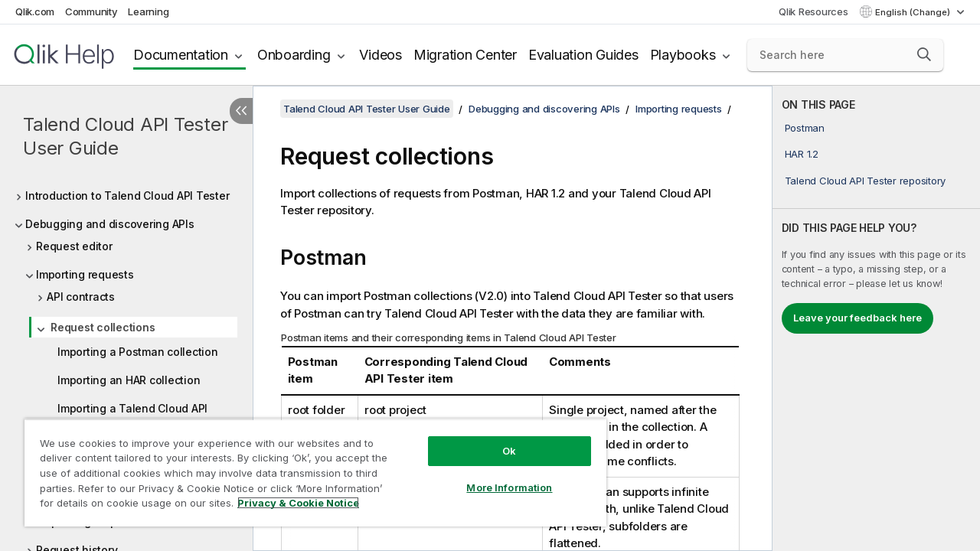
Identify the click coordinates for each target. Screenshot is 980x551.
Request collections (103, 327)
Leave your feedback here (857, 318)
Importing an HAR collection (129, 380)
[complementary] (876, 318)
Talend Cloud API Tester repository (866, 181)
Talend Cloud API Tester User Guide (125, 136)
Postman (805, 128)
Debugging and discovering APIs (110, 224)
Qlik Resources (813, 11)
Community (91, 11)
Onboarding (294, 55)
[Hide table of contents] (241, 111)
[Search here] (845, 55)
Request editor (74, 246)
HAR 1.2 (802, 154)
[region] (309, 467)
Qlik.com (35, 11)
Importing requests (85, 274)
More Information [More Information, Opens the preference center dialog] (498, 476)
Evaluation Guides (583, 55)
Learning (148, 11)
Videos (381, 55)
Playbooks (683, 55)
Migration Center (465, 55)
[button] (924, 54)
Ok (498, 439)
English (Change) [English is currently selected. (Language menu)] (914, 12)
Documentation (181, 55)
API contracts (81, 297)
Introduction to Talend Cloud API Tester (127, 196)
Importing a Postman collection (138, 352)
